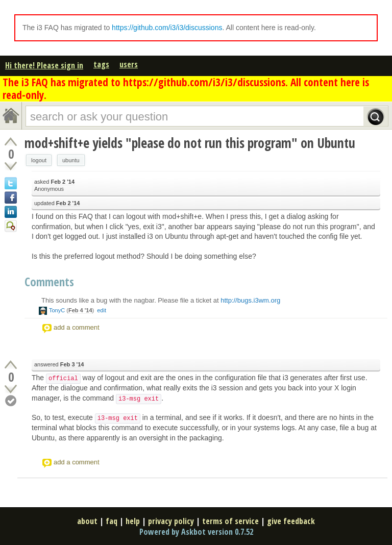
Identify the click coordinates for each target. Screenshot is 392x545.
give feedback (291, 521)
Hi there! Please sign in (44, 65)
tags (101, 64)
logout (39, 160)
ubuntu (71, 160)
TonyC (57, 310)
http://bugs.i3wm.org (250, 300)
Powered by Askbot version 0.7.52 (196, 532)
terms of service (230, 521)
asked (54, 182)
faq (112, 521)
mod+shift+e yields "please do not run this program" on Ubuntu (190, 143)
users (129, 64)
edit (102, 310)
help (133, 521)
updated (57, 203)
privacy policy (171, 521)
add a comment (77, 327)
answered (59, 365)
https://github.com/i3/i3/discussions (167, 28)
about (87, 521)
